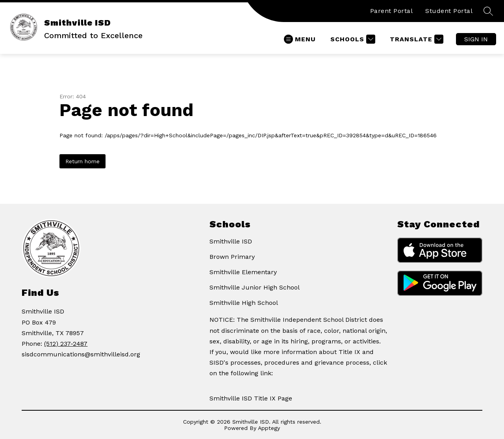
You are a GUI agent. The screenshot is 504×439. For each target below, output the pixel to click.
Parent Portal (392, 11)
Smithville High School (244, 303)
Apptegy (269, 428)
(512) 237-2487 (66, 344)
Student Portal (449, 11)
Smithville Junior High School (255, 287)
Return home (82, 161)
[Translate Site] (416, 39)
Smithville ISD (231, 241)
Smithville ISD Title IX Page (251, 398)
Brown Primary (232, 257)
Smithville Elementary (243, 272)
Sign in (476, 39)
